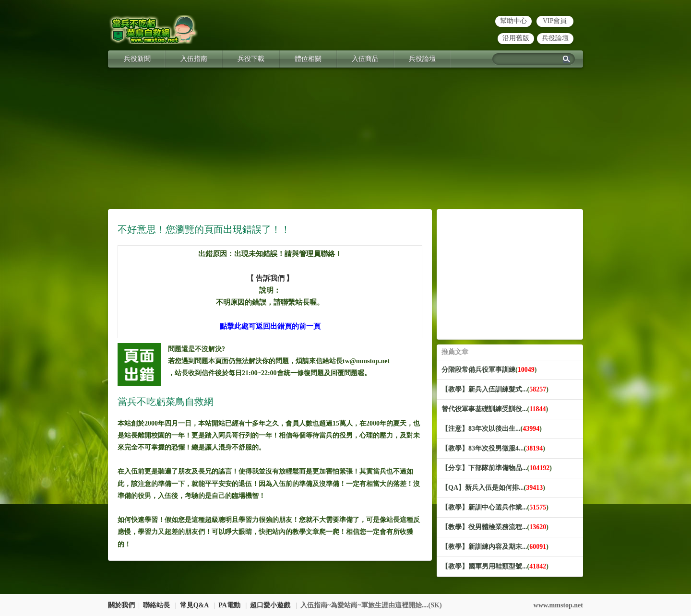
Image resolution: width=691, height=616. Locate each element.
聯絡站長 (156, 605)
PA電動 (229, 605)
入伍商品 (365, 59)
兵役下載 (251, 59)
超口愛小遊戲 (270, 605)
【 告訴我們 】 (270, 278)
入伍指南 (194, 59)
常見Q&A (194, 605)
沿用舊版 (516, 38)
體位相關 (308, 59)
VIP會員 (555, 21)
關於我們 (121, 605)
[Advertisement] (345, 142)
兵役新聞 (137, 59)
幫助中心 (513, 21)
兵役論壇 (555, 38)
